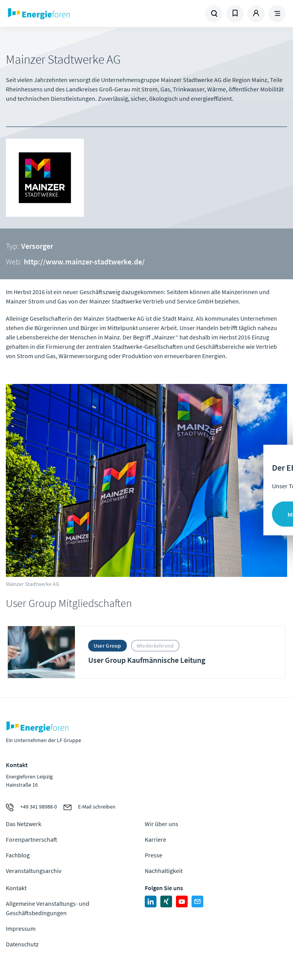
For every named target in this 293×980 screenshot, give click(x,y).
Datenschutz (22, 944)
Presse (154, 855)
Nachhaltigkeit (164, 871)
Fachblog (18, 855)
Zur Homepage (74, 14)
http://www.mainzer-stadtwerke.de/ (84, 262)
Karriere (155, 839)
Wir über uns (162, 824)
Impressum (21, 928)
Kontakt (16, 888)
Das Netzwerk (24, 824)
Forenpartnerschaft (32, 839)
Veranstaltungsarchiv (34, 871)
